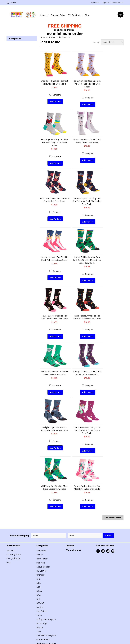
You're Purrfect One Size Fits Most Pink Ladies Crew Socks (87, 485)
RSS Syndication (75, 15)
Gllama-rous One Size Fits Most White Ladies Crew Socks (87, 141)
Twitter (103, 548)
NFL (38, 576)
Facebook (98, 548)
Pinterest (108, 548)
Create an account (117, 3)
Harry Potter (42, 556)
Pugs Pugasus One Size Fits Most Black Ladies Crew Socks (54, 316)
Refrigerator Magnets (46, 616)
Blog (87, 15)
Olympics (40, 572)
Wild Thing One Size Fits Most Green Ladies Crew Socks (54, 485)
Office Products (43, 637)
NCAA (39, 588)
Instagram (113, 548)
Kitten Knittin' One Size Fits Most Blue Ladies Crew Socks (54, 199)
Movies (40, 604)
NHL (38, 596)
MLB (39, 580)
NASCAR (40, 600)
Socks (39, 612)
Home (42, 37)
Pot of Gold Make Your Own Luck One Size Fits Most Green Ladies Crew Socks (87, 259)
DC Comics (41, 568)
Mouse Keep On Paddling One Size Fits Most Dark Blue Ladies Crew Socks (87, 201)
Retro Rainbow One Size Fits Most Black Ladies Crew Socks (87, 316)
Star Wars (41, 560)
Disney (39, 552)
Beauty (40, 624)
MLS (38, 584)
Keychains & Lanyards (46, 633)
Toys (39, 628)
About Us (44, 15)
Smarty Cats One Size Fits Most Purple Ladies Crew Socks (87, 371)
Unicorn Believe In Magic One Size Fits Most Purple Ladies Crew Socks (87, 428)
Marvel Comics (43, 564)
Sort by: (96, 42)
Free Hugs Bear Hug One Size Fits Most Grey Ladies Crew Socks (54, 142)
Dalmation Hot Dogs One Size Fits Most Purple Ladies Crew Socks (87, 84)
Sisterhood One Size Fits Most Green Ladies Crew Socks (54, 371)
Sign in (105, 3)
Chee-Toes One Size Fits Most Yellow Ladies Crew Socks (54, 82)
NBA (38, 592)
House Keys (42, 620)
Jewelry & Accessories (46, 641)
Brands (52, 37)
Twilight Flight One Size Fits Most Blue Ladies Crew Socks (54, 427)
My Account (95, 3)
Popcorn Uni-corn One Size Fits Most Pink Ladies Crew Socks (54, 258)
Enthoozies (41, 548)
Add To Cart (55, 102)
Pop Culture (42, 608)
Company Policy (58, 15)
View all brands (74, 547)
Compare (57, 95)
